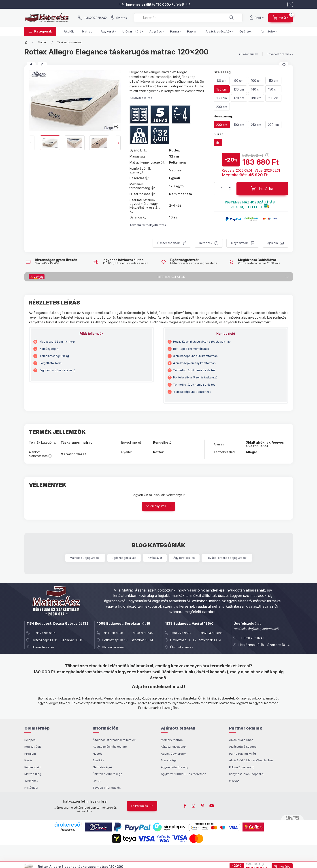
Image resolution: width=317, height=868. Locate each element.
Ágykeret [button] (107, 31)
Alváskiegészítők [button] (218, 31)
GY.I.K (97, 781)
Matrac (42, 42)
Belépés (30, 740)
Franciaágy (169, 760)
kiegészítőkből (59, 703)
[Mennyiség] (222, 189)
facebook (185, 806)
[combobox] (188, 18)
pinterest (203, 806)
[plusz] (230, 187)
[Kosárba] (262, 189)
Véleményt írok (156, 506)
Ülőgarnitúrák (133, 31)
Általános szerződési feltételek (114, 740)
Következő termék (279, 54)
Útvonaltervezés (43, 647)
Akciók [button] (69, 31)
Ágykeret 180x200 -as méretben (184, 774)
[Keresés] (232, 18)
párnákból (271, 698)
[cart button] (281, 18)
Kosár (28, 760)
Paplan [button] (192, 31)
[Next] (118, 143)
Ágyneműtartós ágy (174, 767)
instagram (194, 806)
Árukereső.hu (68, 830)
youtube (212, 806)
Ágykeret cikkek (184, 558)
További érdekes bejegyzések (227, 558)
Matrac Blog (33, 774)
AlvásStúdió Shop (241, 740)
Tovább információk (107, 788)
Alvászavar (155, 558)
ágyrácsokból (251, 698)
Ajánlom (273, 243)
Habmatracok (92, 698)
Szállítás (98, 760)
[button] (40, 31)
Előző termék (249, 54)
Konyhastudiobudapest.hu (247, 774)
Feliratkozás (140, 806)
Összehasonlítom (169, 243)
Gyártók (245, 31)
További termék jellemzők (148, 225)
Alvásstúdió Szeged (243, 747)
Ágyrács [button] (156, 31)
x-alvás (234, 781)
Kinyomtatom (240, 243)
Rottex (174, 150)
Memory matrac (172, 740)
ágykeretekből (229, 698)
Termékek (31, 781)
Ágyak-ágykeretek (174, 754)
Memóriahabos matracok (122, 698)
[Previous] (32, 143)
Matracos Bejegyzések (85, 558)
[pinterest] (42, 65)
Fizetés (98, 754)
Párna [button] (174, 31)
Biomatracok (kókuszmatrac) (59, 698)
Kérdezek (206, 243)
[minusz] (230, 190)
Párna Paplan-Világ (243, 754)
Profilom (30, 754)
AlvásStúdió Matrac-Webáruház (251, 760)
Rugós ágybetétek (156, 698)
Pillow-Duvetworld (242, 767)
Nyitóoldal (31, 788)
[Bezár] (290, 4)
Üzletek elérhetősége (107, 774)
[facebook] (31, 65)
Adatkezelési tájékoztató (110, 747)
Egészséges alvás (124, 558)
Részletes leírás (141, 98)
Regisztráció (33, 747)
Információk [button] (266, 31)
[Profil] (256, 18)
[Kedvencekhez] (284, 65)
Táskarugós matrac (70, 42)
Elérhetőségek (103, 767)
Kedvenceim (33, 767)
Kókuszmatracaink (174, 747)
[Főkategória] (26, 42)
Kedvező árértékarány (154, 703)
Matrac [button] (87, 31)
